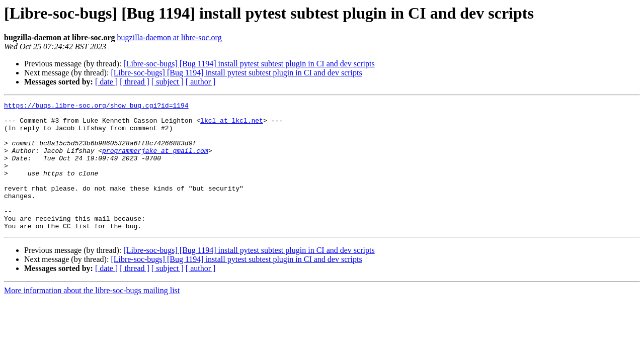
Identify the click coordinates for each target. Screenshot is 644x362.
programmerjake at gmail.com (155, 161)
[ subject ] (168, 82)
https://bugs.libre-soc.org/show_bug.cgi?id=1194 (96, 107)
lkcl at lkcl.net (232, 125)
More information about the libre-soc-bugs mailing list (92, 316)
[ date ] (106, 82)
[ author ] (201, 82)
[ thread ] (135, 82)
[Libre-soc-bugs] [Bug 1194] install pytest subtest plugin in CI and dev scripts (249, 64)
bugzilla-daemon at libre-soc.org (170, 37)
